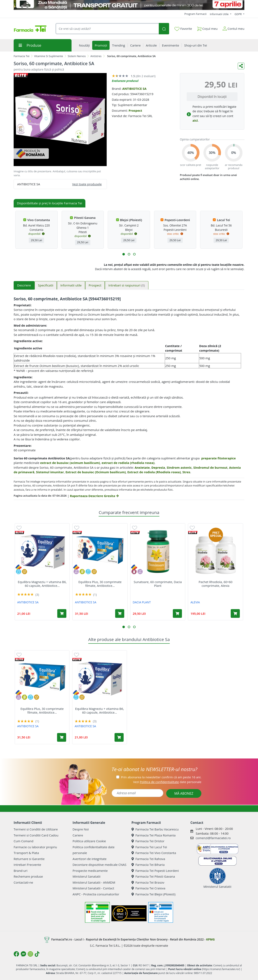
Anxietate (142, 467)
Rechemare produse (28, 876)
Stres (186, 472)
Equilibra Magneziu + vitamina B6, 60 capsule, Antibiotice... (42, 584)
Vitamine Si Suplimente (49, 56)
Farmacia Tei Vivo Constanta (154, 853)
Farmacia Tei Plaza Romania (153, 835)
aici (195, 120)
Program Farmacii (195, 14)
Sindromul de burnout (210, 467)
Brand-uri (20, 871)
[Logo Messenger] (23, 954)
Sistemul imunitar (50, 472)
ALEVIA (195, 602)
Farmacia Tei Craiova (148, 888)
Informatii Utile (220, 14)
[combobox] (107, 29)
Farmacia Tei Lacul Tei (149, 847)
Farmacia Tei (21, 56)
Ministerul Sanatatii (87, 876)
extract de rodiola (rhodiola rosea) (128, 463)
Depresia (158, 467)
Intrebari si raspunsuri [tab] (127, 285)
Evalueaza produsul (125, 81)
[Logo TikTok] (37, 954)
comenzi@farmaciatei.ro (213, 838)
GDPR (239, 14)
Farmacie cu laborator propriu (35, 847)
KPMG (210, 939)
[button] (124, 254)
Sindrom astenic (179, 467)
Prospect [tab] (95, 285)
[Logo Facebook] (16, 954)
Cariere (78, 835)
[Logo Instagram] (30, 954)
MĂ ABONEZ (184, 793)
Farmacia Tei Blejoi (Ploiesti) (153, 894)
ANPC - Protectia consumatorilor (96, 894)
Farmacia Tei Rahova (148, 859)
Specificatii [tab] (46, 285)
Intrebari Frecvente (27, 865)
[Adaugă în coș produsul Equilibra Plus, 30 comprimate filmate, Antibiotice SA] (120, 613)
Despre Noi (81, 829)
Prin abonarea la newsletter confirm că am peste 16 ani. (161, 777)
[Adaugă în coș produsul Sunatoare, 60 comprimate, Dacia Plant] (177, 613)
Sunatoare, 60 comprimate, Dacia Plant (158, 584)
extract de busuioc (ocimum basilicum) (70, 463)
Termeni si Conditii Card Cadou (36, 835)
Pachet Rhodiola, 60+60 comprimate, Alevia (216, 584)
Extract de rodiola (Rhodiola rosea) (154, 472)
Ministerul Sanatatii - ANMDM (94, 882)
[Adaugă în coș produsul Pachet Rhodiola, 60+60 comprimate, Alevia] (235, 613)
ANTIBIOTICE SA (134, 89)
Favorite (183, 29)
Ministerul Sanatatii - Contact (93, 888)
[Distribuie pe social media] (241, 66)
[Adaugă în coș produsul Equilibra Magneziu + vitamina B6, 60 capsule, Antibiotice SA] (62, 613)
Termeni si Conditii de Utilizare (36, 829)
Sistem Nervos (77, 56)
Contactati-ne (23, 882)
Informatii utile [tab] (71, 285)
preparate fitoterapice (218, 458)
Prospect (135, 110)
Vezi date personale (167, 782)
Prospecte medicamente (90, 871)
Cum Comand (24, 841)
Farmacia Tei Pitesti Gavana (153, 876)
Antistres (96, 56)
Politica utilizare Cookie (89, 841)
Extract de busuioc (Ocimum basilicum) (96, 472)
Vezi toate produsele (87, 184)
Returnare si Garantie (29, 859)
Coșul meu (207, 28)
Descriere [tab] (24, 285)
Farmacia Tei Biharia (148, 865)
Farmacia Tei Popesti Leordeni (155, 871)
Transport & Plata (26, 853)
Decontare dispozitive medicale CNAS (99, 865)
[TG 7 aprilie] (129, 5)
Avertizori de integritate (90, 859)
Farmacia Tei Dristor (148, 841)
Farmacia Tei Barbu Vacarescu (155, 829)
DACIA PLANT (142, 602)
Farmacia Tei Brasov (148, 882)
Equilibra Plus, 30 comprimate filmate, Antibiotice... (100, 584)
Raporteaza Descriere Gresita (94, 496)
